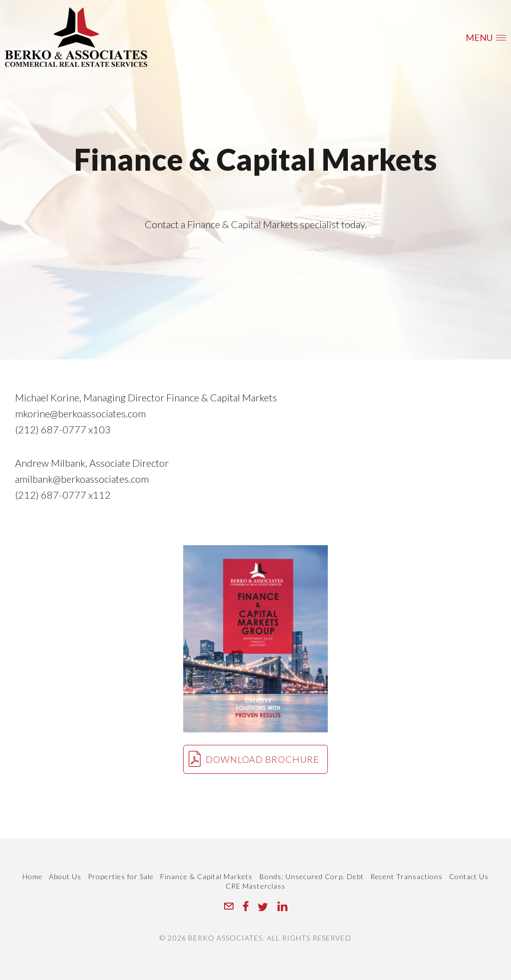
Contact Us (469, 876)
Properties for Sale (121, 876)
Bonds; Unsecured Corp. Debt (312, 876)
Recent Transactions (406, 876)
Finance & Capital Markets (206, 876)
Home (32, 876)
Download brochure (254, 759)
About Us (65, 876)
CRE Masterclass (255, 886)
